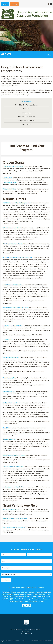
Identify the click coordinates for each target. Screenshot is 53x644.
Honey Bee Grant (8, 339)
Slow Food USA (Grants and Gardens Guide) (16, 307)
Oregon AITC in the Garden (27, 117)
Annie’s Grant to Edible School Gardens (15, 244)
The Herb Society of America (12, 357)
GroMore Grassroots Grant (11, 403)
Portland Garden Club (9, 189)
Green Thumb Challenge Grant (12, 285)
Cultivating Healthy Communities (13, 466)
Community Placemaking (10, 182)
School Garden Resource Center (26, 105)
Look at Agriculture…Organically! (13, 487)
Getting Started (26, 113)
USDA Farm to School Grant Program (14, 455)
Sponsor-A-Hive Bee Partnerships (13, 326)
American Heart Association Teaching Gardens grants (19, 257)
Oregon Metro (7, 178)
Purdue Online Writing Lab (11, 509)
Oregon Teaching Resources (26, 121)
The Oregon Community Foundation (14, 527)
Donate (14, 4)
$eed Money (7, 428)
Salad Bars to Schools (9, 439)
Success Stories (26, 124)
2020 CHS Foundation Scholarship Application (17, 203)
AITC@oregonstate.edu (26, 633)
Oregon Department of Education (13, 166)
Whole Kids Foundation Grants (12, 228)
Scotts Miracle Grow (9, 392)
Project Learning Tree (10, 378)
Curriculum (26, 109)
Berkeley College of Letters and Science (15, 518)
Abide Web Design (48, 640)
